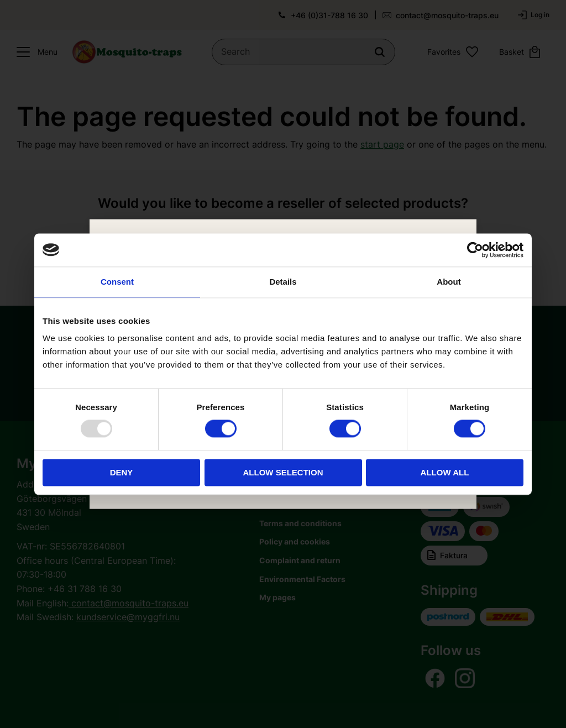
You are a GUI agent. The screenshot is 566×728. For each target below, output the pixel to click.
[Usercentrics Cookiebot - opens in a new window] (475, 250)
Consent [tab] (117, 282)
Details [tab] (283, 282)
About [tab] (449, 282)
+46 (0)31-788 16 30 (329, 15)
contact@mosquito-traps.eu (447, 15)
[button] (34, 52)
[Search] (380, 52)
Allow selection (283, 472)
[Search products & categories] (303, 52)
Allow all (445, 472)
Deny (122, 472)
